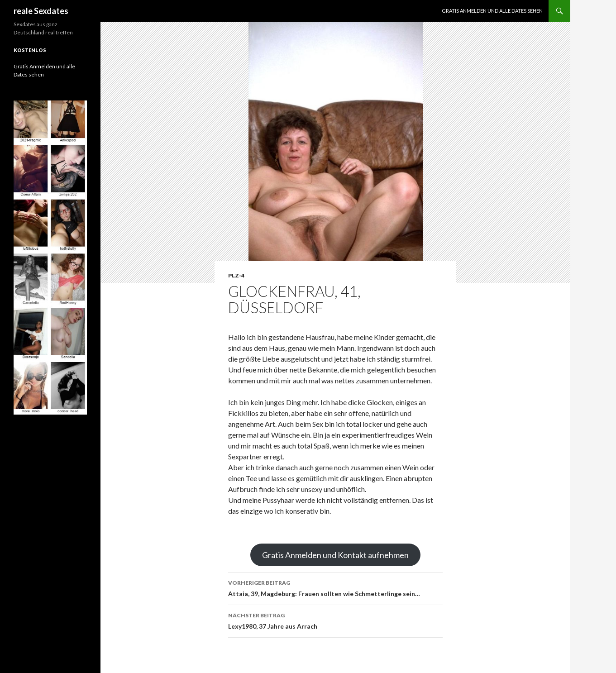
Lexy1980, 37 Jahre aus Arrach (335, 620)
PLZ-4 (236, 275)
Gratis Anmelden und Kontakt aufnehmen (335, 555)
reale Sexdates (41, 11)
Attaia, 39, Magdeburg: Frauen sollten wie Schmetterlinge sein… (335, 587)
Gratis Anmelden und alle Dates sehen (492, 11)
